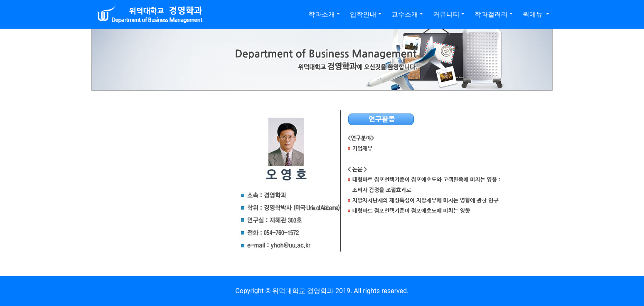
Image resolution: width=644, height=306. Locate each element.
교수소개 (405, 14)
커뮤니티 (446, 14)
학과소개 (322, 14)
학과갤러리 (491, 14)
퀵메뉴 (533, 14)
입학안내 (363, 14)
